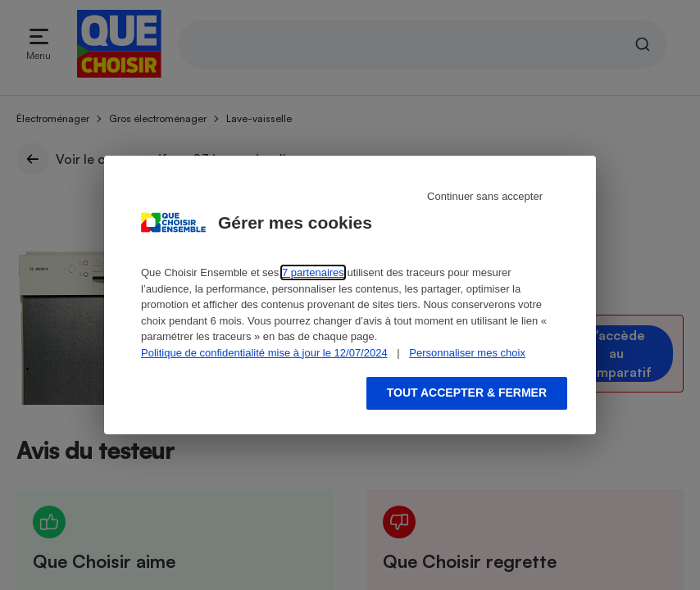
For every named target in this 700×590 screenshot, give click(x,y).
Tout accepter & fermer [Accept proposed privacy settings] (467, 393)
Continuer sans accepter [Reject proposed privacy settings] (485, 196)
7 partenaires (313, 272)
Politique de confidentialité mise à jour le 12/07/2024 (264, 353)
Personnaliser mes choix (467, 353)
